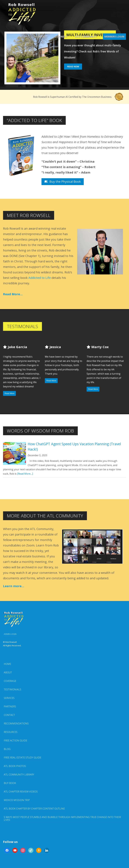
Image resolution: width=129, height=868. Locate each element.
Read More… (13, 294)
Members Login (114, 37)
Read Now (73, 67)
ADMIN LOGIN (10, 634)
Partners (10, 706)
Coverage (10, 681)
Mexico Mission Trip (17, 800)
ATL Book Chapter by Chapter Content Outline (34, 809)
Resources (11, 732)
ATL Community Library (19, 775)
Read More (9, 393)
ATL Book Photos (15, 766)
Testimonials (13, 689)
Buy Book (10, 783)
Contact (9, 715)
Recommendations (16, 723)
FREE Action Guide (15, 741)
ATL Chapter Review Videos (21, 792)
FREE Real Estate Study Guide (22, 758)
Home (7, 664)
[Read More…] (25, 474)
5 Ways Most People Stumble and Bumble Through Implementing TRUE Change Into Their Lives (62, 818)
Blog (7, 749)
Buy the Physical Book (63, 182)
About (43, 37)
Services (9, 698)
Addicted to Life (40, 278)
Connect (61, 37)
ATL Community (86, 37)
